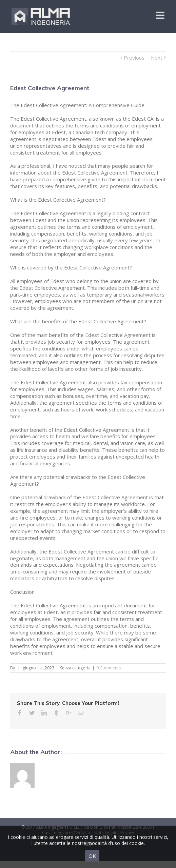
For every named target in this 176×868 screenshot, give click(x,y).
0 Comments (109, 668)
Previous (134, 58)
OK (92, 856)
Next (157, 58)
